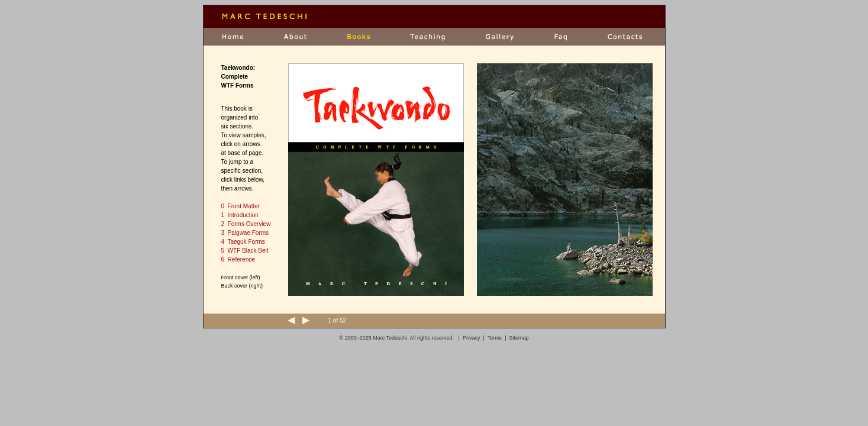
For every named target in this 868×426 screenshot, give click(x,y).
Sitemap (519, 338)
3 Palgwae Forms (245, 233)
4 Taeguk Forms (243, 242)
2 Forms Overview (246, 224)
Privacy (472, 338)
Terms (495, 338)
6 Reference (238, 259)
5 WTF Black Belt (245, 251)
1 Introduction (240, 215)
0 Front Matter (241, 206)
